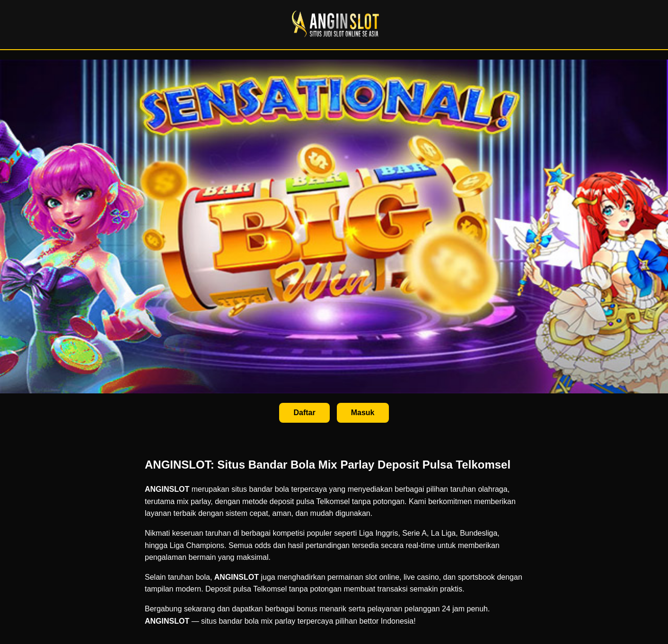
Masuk (363, 413)
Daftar (304, 413)
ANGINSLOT (167, 489)
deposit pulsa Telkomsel (310, 501)
